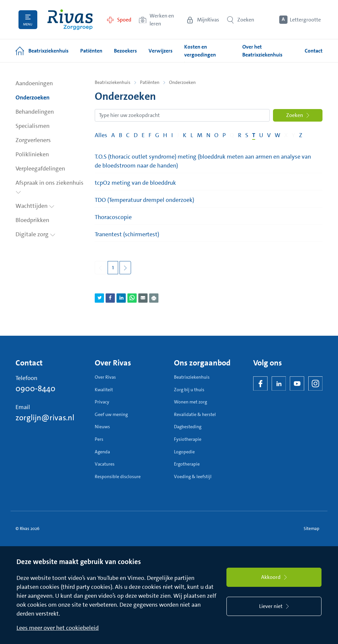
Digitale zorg (35, 234)
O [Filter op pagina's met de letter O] (216, 135)
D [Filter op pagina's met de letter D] (136, 135)
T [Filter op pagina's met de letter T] (254, 135)
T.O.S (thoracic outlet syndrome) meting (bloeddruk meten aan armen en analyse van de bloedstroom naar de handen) (203, 161)
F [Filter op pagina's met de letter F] (150, 135)
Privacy (102, 402)
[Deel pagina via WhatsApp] (132, 298)
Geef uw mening (111, 414)
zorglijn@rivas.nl (45, 418)
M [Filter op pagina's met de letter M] (200, 135)
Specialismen (33, 126)
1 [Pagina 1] (113, 267)
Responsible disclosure (118, 476)
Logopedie (184, 452)
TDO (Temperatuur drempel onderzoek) (144, 200)
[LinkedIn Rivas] (279, 384)
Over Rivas (105, 377)
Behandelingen (35, 112)
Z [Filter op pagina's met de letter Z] (301, 135)
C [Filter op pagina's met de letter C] (128, 135)
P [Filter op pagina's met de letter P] (224, 135)
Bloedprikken (32, 220)
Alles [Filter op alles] (101, 135)
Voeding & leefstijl (193, 476)
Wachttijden (35, 206)
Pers (99, 439)
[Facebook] (260, 384)
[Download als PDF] (154, 298)
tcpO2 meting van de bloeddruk (135, 183)
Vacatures (105, 464)
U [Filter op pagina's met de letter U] (261, 135)
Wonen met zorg (190, 402)
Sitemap (311, 529)
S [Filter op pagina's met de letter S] (247, 135)
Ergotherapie (187, 464)
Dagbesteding (188, 427)
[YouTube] (297, 384)
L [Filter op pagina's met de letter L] (192, 135)
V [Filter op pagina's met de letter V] (269, 135)
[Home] (70, 20)
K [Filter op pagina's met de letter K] (185, 135)
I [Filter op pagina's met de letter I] (172, 135)
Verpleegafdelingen (40, 169)
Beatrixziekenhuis (113, 82)
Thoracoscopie (113, 217)
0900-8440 (35, 389)
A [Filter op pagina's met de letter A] (113, 135)
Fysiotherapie (188, 439)
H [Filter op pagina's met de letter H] (165, 135)
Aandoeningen (34, 83)
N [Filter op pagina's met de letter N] (208, 135)
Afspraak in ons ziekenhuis (50, 186)
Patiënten (150, 82)
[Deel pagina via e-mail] (143, 298)
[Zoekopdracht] (182, 115)
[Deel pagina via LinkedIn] (121, 298)
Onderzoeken (33, 97)
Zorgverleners (33, 140)
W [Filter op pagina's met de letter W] (277, 135)
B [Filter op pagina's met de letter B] (120, 135)
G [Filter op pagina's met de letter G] (157, 135)
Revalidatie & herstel (195, 414)
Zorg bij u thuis (189, 390)
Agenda (102, 452)
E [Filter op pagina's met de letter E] (143, 135)
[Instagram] (316, 384)
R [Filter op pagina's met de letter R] (240, 135)
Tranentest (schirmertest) (127, 234)
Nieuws (102, 427)
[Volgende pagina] (125, 268)
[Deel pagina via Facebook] (110, 298)
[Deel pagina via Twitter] (99, 298)
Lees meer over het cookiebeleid (58, 628)
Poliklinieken (32, 154)
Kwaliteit (104, 390)
